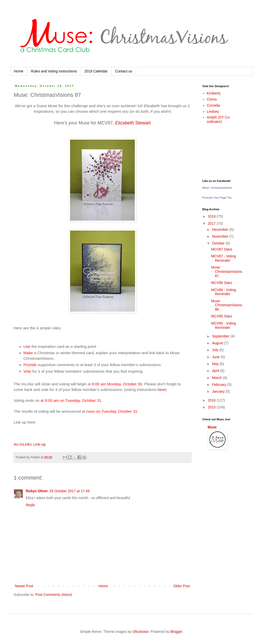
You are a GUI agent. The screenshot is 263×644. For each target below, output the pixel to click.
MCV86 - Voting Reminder (224, 292)
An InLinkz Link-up (30, 444)
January (219, 391)
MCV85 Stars (222, 316)
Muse (212, 427)
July (216, 350)
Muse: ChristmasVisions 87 (227, 272)
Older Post (182, 586)
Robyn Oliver (37, 491)
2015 (212, 407)
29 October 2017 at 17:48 (69, 491)
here (161, 390)
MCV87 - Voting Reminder (224, 258)
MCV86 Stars (222, 283)
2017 (212, 223)
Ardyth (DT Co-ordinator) (219, 119)
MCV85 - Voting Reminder (224, 325)
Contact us (124, 71)
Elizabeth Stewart (133, 123)
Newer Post (24, 586)
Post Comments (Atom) (54, 595)
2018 (212, 216)
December (221, 230)
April (216, 371)
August (218, 343)
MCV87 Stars (222, 249)
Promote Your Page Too (217, 198)
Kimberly (214, 93)
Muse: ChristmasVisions (217, 188)
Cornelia (213, 105)
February (220, 385)
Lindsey (213, 111)
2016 (212, 400)
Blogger (176, 632)
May (216, 364)
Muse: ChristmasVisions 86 (227, 305)
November (221, 236)
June (216, 357)
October (219, 243)
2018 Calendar (96, 71)
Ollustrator (141, 632)
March (217, 378)
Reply (30, 505)
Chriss (212, 99)
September (221, 336)
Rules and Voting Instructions (54, 71)
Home (19, 71)
